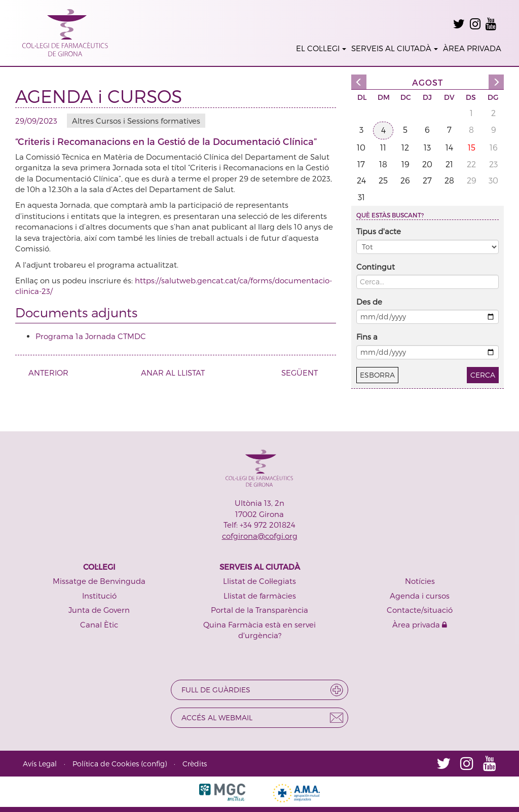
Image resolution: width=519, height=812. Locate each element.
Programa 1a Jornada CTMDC (91, 336)
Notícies (420, 581)
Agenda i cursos (420, 596)
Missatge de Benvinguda (99, 581)
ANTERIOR (45, 373)
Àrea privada (420, 624)
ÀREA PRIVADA (472, 48)
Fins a (367, 337)
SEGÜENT (303, 373)
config (154, 764)
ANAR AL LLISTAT (173, 373)
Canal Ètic (99, 624)
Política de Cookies (106, 764)
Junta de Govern (99, 610)
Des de (369, 302)
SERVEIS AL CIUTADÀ (395, 48)
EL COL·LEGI (321, 48)
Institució (99, 596)
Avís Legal (40, 764)
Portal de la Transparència (259, 610)
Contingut (376, 267)
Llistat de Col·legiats (259, 581)
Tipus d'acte (379, 231)
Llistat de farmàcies (260, 596)
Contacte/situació (420, 610)
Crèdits (195, 764)
